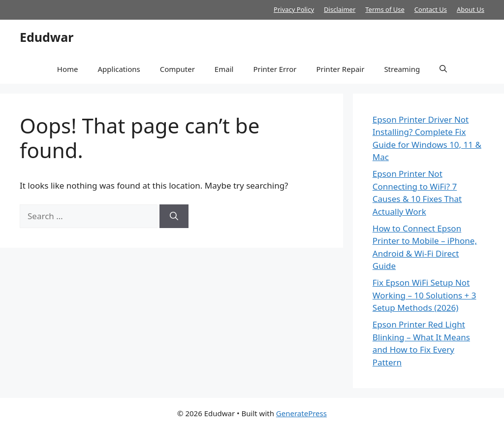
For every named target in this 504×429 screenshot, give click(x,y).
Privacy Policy (294, 9)
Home (68, 69)
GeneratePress (301, 413)
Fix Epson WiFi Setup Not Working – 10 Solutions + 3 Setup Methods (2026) (425, 295)
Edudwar (47, 37)
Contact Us (431, 9)
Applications (119, 69)
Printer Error (275, 69)
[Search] (174, 216)
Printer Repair (340, 69)
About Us (471, 9)
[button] (443, 69)
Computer (177, 69)
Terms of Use (385, 9)
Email (224, 69)
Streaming (402, 69)
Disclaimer (340, 9)
